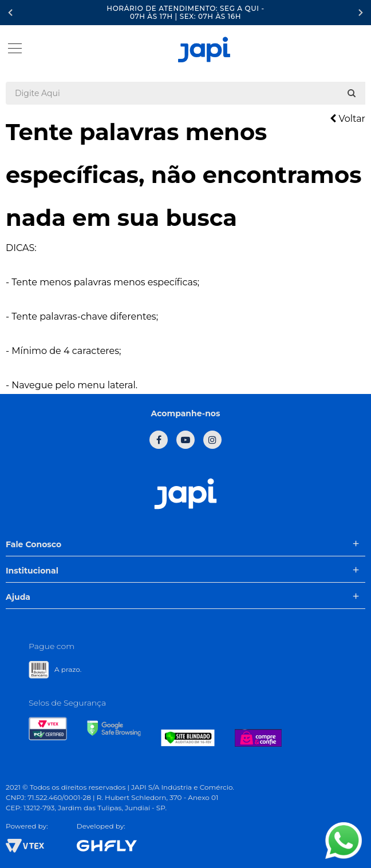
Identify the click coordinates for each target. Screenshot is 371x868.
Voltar (348, 119)
